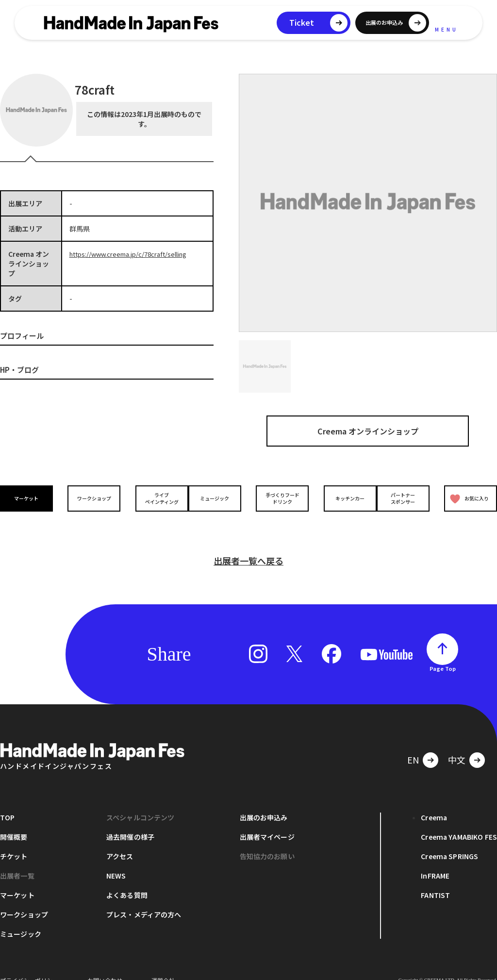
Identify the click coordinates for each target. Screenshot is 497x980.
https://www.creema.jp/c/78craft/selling (134, 254)
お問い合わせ (105, 965)
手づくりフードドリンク (280, 498)
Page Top (443, 653)
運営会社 (163, 965)
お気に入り (467, 499)
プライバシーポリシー (29, 965)
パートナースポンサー (405, 498)
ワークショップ (92, 498)
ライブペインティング (155, 498)
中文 (457, 745)
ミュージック (217, 498)
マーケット (29, 498)
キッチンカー (343, 498)
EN (413, 745)
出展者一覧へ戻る (248, 546)
